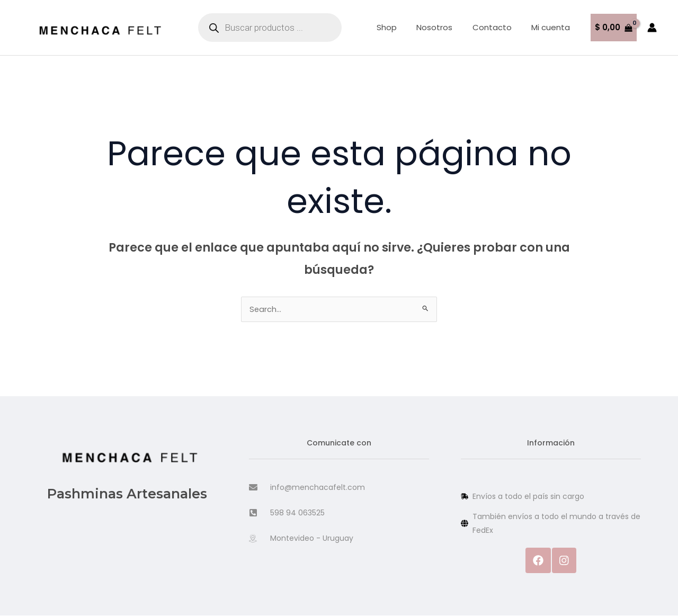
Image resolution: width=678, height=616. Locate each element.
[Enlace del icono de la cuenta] (652, 28)
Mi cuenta (553, 27)
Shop (400, 27)
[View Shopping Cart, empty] (614, 28)
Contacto (498, 27)
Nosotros (444, 27)
